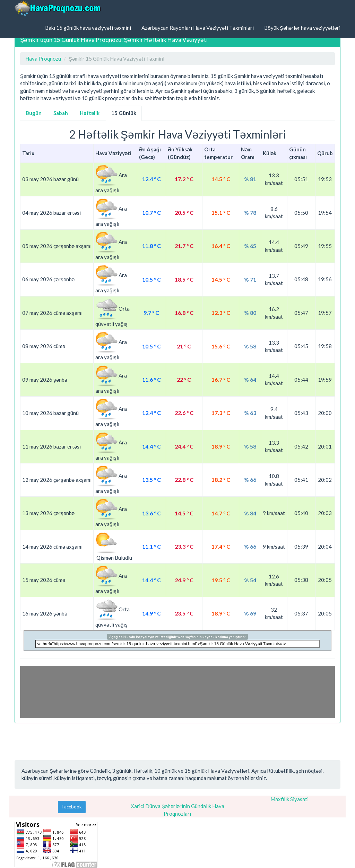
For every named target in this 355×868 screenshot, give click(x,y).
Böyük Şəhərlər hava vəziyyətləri (302, 28)
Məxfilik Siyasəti (289, 799)
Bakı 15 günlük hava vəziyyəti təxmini (88, 28)
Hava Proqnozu (43, 59)
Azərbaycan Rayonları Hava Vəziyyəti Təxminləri (198, 28)
